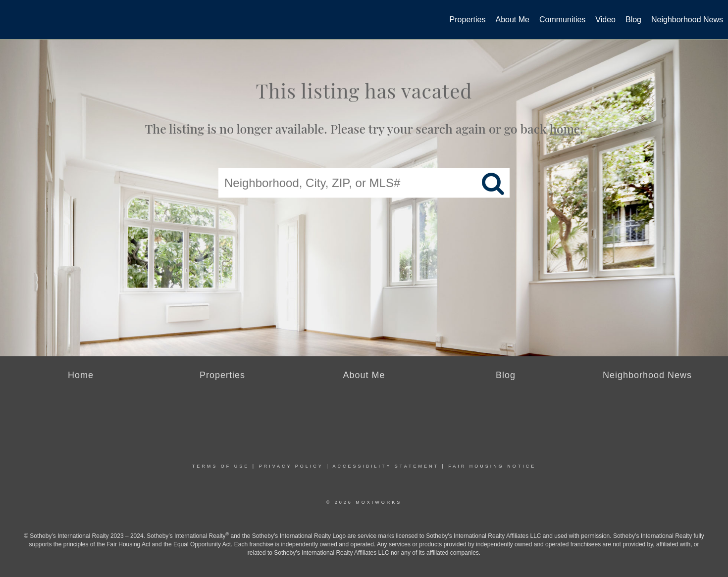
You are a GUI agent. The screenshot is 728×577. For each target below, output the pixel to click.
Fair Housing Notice (492, 466)
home (565, 129)
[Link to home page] (13, 17)
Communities (562, 20)
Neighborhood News (687, 20)
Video (605, 20)
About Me (513, 20)
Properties (468, 20)
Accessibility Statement (386, 466)
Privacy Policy (291, 466)
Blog (633, 20)
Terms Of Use (221, 466)
